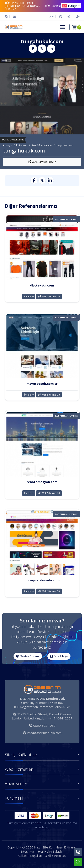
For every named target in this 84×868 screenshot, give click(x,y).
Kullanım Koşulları (30, 856)
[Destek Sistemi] (61, 17)
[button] (62, 27)
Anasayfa (8, 145)
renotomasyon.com (42, 482)
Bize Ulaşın (59, 656)
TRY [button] (49, 17)
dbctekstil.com (42, 285)
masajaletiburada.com (42, 580)
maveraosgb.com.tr (42, 384)
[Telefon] (7, 17)
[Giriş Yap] (69, 17)
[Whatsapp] (78, 862)
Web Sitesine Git (49, 296)
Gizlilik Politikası (55, 856)
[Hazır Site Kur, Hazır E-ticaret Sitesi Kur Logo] (14, 27)
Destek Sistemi (28, 656)
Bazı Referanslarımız (42, 145)
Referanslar (22, 145)
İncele (29, 296)
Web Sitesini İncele (42, 162)
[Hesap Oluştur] (77, 17)
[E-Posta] (14, 17)
